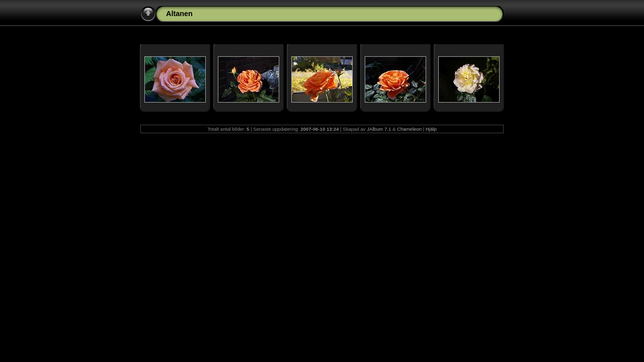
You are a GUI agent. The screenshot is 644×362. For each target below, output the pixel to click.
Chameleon (409, 129)
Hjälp (431, 129)
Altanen (179, 14)
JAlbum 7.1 (379, 129)
